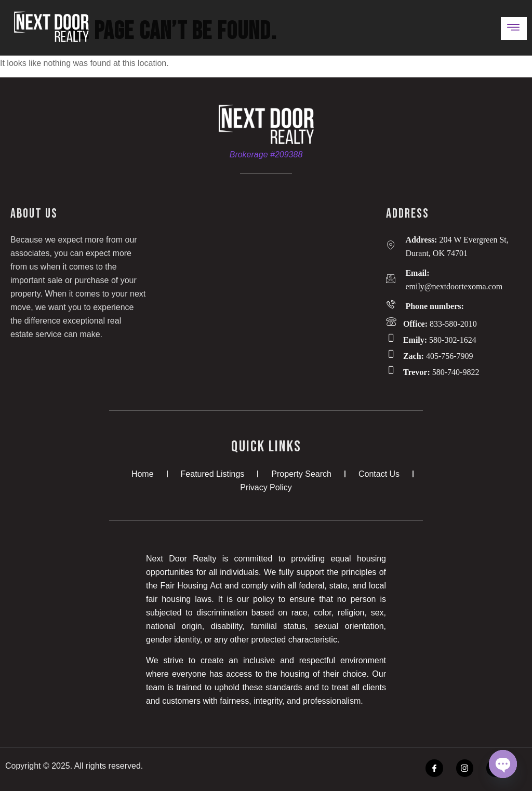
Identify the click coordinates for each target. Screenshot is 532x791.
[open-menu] (514, 29)
